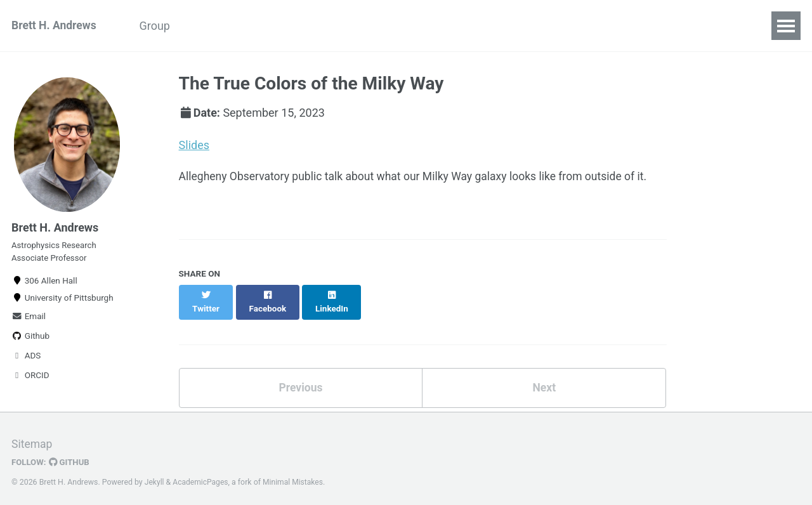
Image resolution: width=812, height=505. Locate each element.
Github (30, 339)
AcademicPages (201, 476)
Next (544, 377)
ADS (26, 359)
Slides (194, 145)
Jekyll (155, 476)
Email (29, 320)
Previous (300, 377)
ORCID (30, 379)
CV (508, 26)
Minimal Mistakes (295, 476)
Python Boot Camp (246, 26)
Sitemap (32, 439)
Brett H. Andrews (55, 26)
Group (159, 26)
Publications (347, 26)
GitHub (71, 457)
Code (464, 26)
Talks (415, 26)
